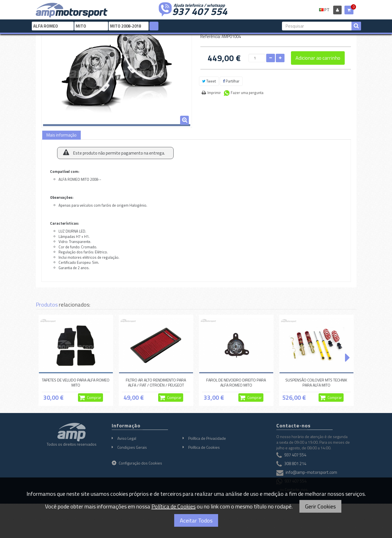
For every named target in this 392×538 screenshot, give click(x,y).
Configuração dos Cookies (137, 463)
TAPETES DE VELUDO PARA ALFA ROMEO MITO (76, 382)
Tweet (209, 81)
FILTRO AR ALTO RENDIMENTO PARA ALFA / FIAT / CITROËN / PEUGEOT (156, 382)
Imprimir (214, 93)
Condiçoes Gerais (132, 447)
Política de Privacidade (207, 438)
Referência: (210, 36)
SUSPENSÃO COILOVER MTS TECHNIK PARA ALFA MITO (316, 382)
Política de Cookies (204, 447)
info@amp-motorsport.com (311, 473)
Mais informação (61, 135)
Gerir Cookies (320, 506)
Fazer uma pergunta (247, 93)
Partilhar (231, 81)
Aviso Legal (127, 438)
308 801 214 (295, 464)
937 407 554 (200, 11)
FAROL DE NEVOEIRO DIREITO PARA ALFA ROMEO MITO (236, 382)
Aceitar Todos (196, 520)
